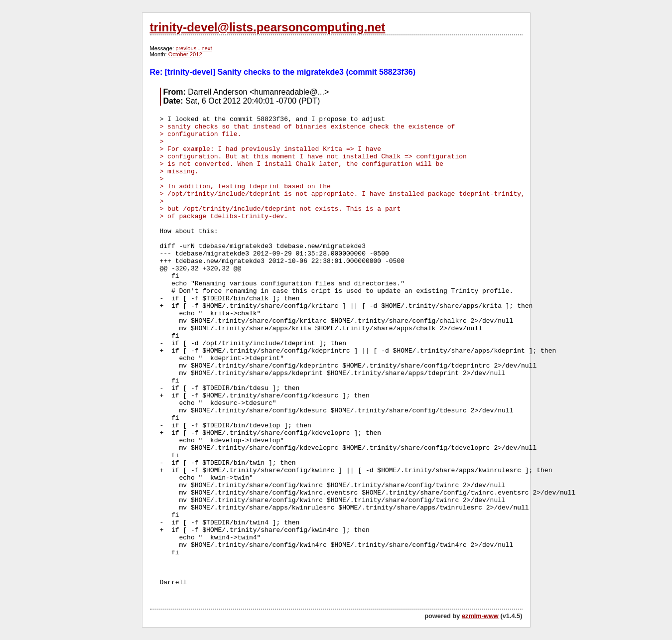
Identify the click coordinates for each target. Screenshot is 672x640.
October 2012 (185, 54)
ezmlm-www (480, 616)
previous (186, 48)
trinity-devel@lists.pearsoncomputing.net (268, 27)
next (206, 48)
